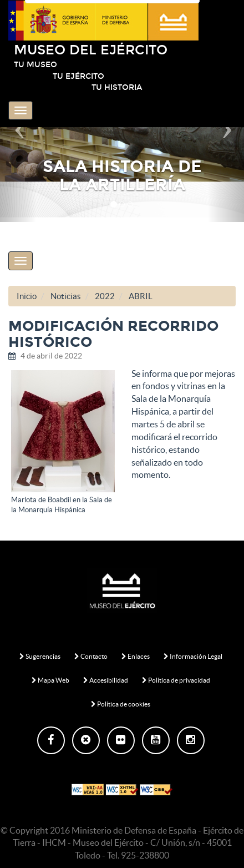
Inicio (27, 296)
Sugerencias (40, 656)
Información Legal (193, 656)
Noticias (66, 296)
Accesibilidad (106, 680)
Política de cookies (121, 704)
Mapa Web (50, 680)
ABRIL (141, 296)
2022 (105, 296)
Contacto (91, 656)
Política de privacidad (176, 680)
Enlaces (136, 656)
